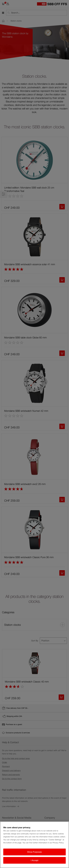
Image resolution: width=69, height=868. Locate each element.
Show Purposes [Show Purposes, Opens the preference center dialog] (34, 852)
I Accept (35, 860)
